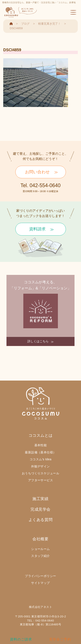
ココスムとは (40, 435)
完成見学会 (40, 509)
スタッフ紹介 (40, 556)
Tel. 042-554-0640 (40, 185)
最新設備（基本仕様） (40, 452)
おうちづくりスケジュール (40, 473)
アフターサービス (40, 480)
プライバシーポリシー (40, 576)
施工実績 (40, 499)
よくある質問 (40, 520)
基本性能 (41, 445)
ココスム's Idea (40, 459)
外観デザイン (40, 466)
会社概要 (40, 539)
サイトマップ (40, 583)
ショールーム (40, 549)
